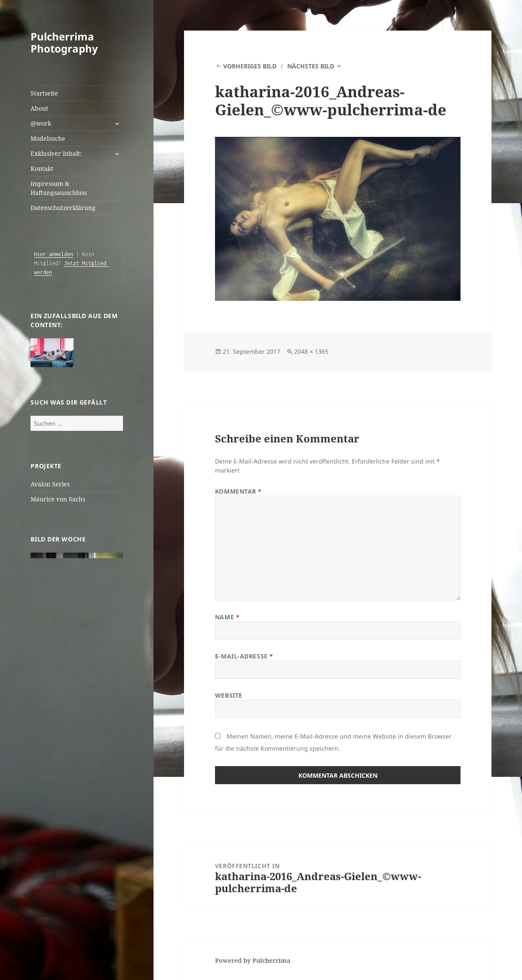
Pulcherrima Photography (64, 42)
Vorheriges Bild (250, 66)
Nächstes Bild (311, 66)
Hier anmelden (54, 254)
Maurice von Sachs (58, 499)
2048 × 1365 (311, 351)
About (39, 108)
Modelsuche (48, 138)
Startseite (44, 93)
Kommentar (238, 491)
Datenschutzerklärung (63, 208)
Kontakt (42, 168)
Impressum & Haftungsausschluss (59, 188)
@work (41, 123)
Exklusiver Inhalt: (56, 153)
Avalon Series (50, 484)
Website (229, 695)
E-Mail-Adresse (244, 656)
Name (227, 617)
